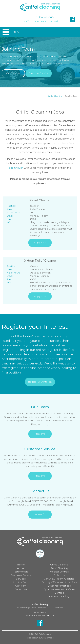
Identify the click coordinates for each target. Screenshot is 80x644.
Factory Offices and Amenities (59, 582)
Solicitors (59, 575)
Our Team (21, 586)
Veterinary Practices (59, 586)
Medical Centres (59, 572)
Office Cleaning (59, 565)
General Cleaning (59, 596)
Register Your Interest (40, 382)
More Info (40, 434)
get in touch (16, 168)
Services (21, 579)
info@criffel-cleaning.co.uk (40, 21)
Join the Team (21, 582)
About (21, 568)
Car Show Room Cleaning (59, 579)
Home (21, 565)
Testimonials (21, 572)
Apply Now (40, 243)
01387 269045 (45, 17)
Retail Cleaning (59, 568)
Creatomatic (47, 638)
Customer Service (39, 73)
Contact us (21, 589)
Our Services (13, 73)
